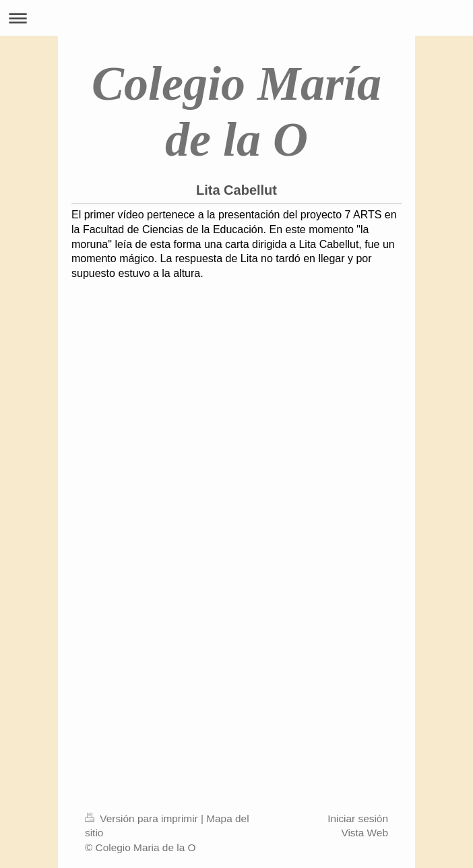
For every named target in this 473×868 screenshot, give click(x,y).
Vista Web (365, 833)
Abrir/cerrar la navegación (236, 18)
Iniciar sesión (358, 818)
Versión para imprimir (143, 818)
